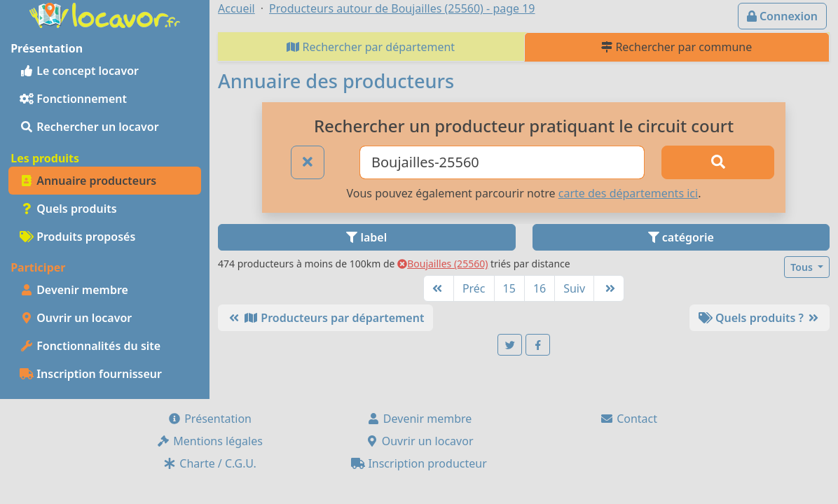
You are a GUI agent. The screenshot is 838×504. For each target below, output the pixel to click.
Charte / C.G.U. (209, 463)
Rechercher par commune (676, 47)
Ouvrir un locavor (76, 318)
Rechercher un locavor (89, 127)
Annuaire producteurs (88, 181)
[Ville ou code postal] (502, 162)
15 (509, 288)
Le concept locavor (79, 71)
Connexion (782, 16)
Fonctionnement (73, 99)
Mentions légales (209, 441)
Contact (628, 419)
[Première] (439, 288)
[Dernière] (609, 288)
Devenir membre (74, 290)
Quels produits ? (760, 318)
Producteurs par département (325, 318)
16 (540, 288)
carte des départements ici (628, 193)
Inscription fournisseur (91, 374)
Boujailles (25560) (442, 264)
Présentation (209, 419)
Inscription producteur (419, 463)
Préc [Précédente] (474, 288)
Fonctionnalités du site (90, 346)
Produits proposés (77, 237)
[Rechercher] (718, 162)
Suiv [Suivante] (574, 288)
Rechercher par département (371, 47)
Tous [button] (803, 267)
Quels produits (68, 209)
